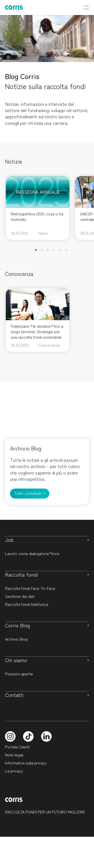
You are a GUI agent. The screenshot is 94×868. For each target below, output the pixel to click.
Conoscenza (49, 345)
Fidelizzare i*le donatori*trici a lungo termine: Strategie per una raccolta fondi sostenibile (37, 331)
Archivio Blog (16, 639)
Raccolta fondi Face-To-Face (30, 588)
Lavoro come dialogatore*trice (32, 553)
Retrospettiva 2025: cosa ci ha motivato (37, 216)
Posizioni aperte (19, 674)
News (43, 233)
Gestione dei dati (20, 596)
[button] (36, 250)
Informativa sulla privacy (26, 763)
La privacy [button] (14, 771)
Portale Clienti (17, 747)
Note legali (14, 755)
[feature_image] (38, 191)
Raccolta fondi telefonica (27, 604)
